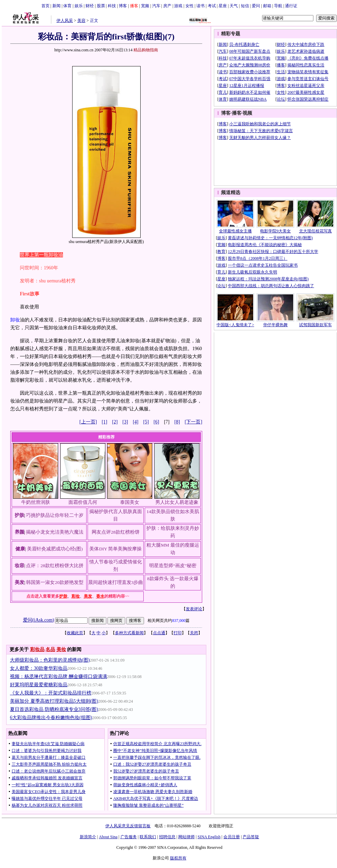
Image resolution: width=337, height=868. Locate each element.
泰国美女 (130, 502)
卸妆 (15, 320)
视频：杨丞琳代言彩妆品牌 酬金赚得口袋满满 (59, 676)
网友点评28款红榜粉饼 (116, 532)
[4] (135, 422)
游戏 (178, 6)
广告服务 (129, 837)
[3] (125, 422)
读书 (200, 6)
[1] (104, 422)
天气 (234, 6)
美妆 (61, 649)
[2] (115, 422)
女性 (190, 6)
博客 (123, 6)
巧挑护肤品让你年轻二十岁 (55, 515)
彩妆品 (37, 649)
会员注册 (232, 837)
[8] (177, 422)
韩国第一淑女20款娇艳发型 (55, 582)
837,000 (179, 621)
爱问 (256, 6)
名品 (50, 649)
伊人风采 (65, 21)
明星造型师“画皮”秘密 (173, 566)
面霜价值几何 (83, 502)
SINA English (209, 837)
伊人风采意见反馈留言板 (128, 826)
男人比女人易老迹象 (177, 502)
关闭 (194, 633)
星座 (223, 6)
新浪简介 (88, 837)
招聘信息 (167, 837)
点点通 (159, 633)
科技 (112, 6)
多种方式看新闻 (129, 633)
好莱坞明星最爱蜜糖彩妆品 (39, 685)
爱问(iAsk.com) (38, 620)
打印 (178, 633)
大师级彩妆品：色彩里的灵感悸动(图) (50, 660)
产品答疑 (251, 837)
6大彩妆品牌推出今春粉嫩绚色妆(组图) (51, 718)
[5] (146, 422)
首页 (46, 6)
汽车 (156, 6)
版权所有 (178, 858)
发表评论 (194, 609)
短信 (245, 6)
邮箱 (267, 6)
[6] (156, 422)
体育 (67, 6)
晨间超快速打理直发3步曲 (116, 582)
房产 (167, 6)
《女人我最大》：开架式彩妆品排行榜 (51, 693)
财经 (90, 6)
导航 (278, 6)
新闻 (56, 6)
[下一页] (193, 422)
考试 (212, 6)
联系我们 (148, 837)
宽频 (145, 6)
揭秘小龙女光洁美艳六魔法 (55, 532)
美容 (81, 21)
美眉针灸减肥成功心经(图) (55, 549)
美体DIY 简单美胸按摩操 (115, 549)
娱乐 (79, 6)
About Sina (108, 837)
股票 (101, 6)
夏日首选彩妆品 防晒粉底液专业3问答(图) (54, 709)
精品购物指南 (146, 50)
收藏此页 (75, 633)
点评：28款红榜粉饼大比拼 (55, 566)
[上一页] (88, 422)
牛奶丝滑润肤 (36, 502)
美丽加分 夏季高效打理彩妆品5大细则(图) (54, 701)
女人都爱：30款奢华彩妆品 (39, 668)
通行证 (291, 6)
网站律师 (186, 837)
